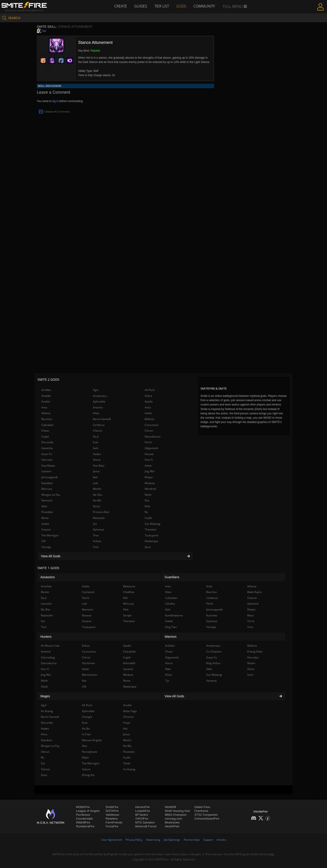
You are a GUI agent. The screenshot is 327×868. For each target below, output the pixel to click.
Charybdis (129, 652)
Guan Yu (47, 454)
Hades (97, 454)
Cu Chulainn (214, 652)
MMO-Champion (176, 815)
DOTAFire (112, 811)
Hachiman (88, 663)
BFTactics (141, 815)
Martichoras (90, 675)
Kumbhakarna (174, 615)
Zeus (148, 547)
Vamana (211, 681)
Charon (98, 431)
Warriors (171, 637)
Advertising (153, 840)
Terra (251, 621)
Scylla (148, 518)
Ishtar (148, 466)
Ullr (44, 541)
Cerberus (99, 425)
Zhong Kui (88, 775)
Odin (44, 506)
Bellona (149, 419)
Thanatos (151, 529)
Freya (127, 723)
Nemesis (47, 500)
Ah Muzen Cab (50, 646)
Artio (148, 407)
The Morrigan (50, 535)
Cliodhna (129, 592)
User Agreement (112, 840)
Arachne (46, 586)
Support (208, 840)
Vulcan (97, 541)
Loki (95, 483)
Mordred (150, 489)
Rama (45, 518)
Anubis (46, 401)
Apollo (149, 401)
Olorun (45, 752)
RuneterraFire (85, 826)
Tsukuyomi (151, 535)
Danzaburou (152, 437)
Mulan (251, 663)
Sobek (45, 524)
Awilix (148, 413)
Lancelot (46, 604)
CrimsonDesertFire (207, 819)
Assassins (48, 577)
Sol (95, 524)
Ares (44, 407)
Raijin (85, 757)
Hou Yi (149, 460)
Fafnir (210, 604)
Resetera (112, 819)
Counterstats (84, 819)
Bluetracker (172, 822)
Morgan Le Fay (51, 495)
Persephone (90, 752)
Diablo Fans (202, 807)
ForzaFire (112, 826)
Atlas (96, 413)
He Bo (86, 729)
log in (55, 101)
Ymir (96, 547)
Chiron (149, 431)
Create (121, 6)
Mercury (47, 489)
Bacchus (47, 419)
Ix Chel (86, 734)
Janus (96, 471)
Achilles (46, 390)
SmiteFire (112, 807)
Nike (168, 669)
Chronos (128, 717)
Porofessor (83, 815)
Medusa (150, 483)
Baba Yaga (130, 711)
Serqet (127, 615)
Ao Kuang (47, 711)
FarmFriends (114, 822)
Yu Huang (129, 769)
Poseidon (47, 512)
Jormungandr (50, 477)
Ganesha (47, 448)
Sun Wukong (152, 524)
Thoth (127, 763)
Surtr (250, 675)
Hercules (47, 460)
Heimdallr (129, 663)
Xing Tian (171, 627)
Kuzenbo (212, 615)
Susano (46, 529)
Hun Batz (99, 466)
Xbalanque (151, 541)
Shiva (168, 675)
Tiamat (45, 769)
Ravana (87, 615)
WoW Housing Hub (177, 811)
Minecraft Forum (146, 826)
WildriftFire (83, 822)
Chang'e (87, 717)
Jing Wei (150, 471)
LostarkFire (142, 811)
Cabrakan (47, 425)
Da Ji (96, 437)
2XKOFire (142, 819)
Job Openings (172, 840)
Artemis (98, 407)
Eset (96, 442)
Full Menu (235, 6)
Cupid (45, 437)
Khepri (149, 477)
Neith (148, 495)
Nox (84, 746)
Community (204, 6)
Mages (45, 696)
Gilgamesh (151, 448)
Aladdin (46, 396)
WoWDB (171, 807)
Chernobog (48, 657)
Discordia (47, 442)
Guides (141, 6)
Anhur (149, 396)
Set (43, 621)
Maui (250, 615)
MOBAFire (83, 807)
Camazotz (88, 592)
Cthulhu (170, 604)
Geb (95, 448)
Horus (97, 460)
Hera (44, 734)
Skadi (44, 687)
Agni (96, 390)
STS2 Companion (206, 815)
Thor (96, 535)
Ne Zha (97, 495)
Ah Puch (150, 390)
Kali (95, 477)
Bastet (45, 592)
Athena (46, 413)
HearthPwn (172, 826)
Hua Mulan (48, 466)
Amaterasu (100, 396)
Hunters (46, 637)
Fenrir (148, 442)
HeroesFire (142, 807)
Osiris (97, 506)
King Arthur (213, 663)
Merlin (97, 489)
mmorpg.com (173, 819)
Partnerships (192, 840)
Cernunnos (152, 425)
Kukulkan (47, 483)
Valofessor (112, 815)
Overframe (201, 811)
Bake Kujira (254, 592)
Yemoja (46, 547)
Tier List (162, 6)
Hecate (149, 454)
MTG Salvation (145, 822)
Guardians (172, 577)
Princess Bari (101, 512)
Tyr (167, 681)
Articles (221, 840)
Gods (181, 6)
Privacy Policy (134, 840)
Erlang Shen (255, 652)
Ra (146, 512)
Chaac (45, 431)
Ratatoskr (99, 518)
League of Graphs (88, 811)
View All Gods (115, 556)
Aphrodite (99, 401)
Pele (147, 506)
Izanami (46, 471)
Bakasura (129, 586)
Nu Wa (97, 500)
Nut (147, 500)
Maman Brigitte (92, 740)
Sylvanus (98, 529)
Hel (44, 31)
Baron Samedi (102, 419)
